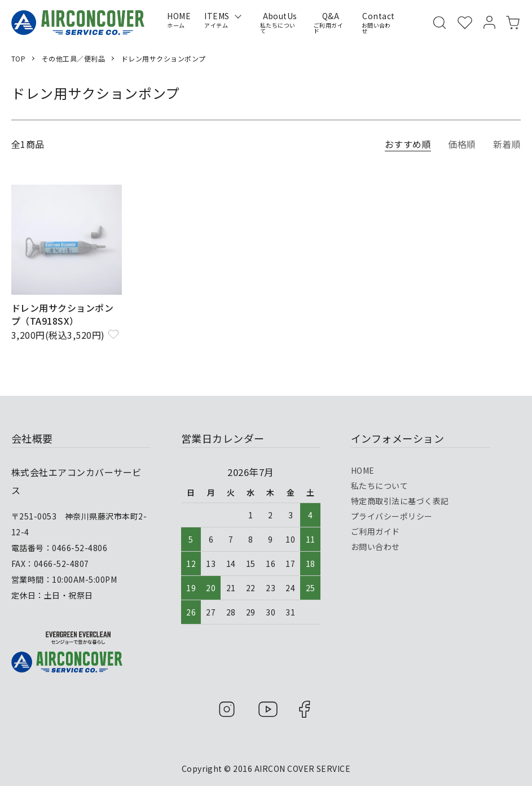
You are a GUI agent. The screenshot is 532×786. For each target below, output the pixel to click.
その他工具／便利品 (73, 58)
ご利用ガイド (375, 531)
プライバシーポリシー (392, 516)
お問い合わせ (375, 547)
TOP (18, 58)
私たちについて (379, 486)
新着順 (507, 144)
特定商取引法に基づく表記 (400, 501)
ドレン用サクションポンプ (164, 58)
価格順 (462, 144)
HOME (363, 470)
